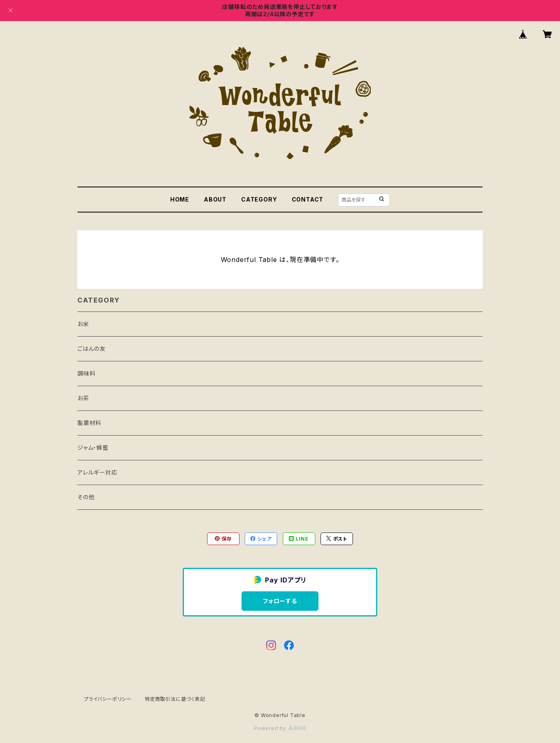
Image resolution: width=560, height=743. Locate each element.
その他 (86, 497)
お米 (83, 324)
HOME (180, 199)
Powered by (280, 728)
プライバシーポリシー (108, 699)
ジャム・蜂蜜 (93, 448)
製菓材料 (89, 423)
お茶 (83, 398)
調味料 (86, 373)
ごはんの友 (92, 349)
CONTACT (308, 199)
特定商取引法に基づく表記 (175, 699)
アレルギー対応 (97, 472)
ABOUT (215, 199)
